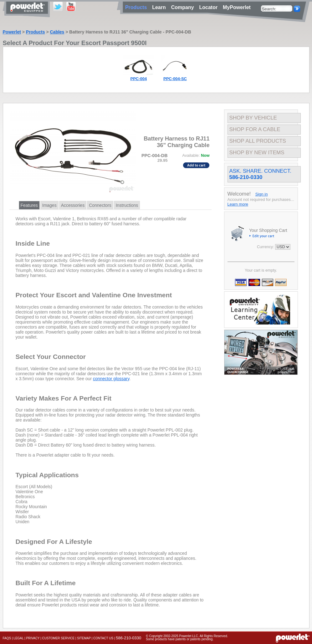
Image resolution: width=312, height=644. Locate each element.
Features (29, 205)
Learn (160, 7)
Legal (18, 638)
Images (49, 205)
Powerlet (12, 32)
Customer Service (59, 638)
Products (36, 32)
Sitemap (84, 638)
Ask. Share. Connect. (260, 174)
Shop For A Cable (255, 129)
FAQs (7, 638)
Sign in (262, 194)
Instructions (127, 205)
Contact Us (103, 638)
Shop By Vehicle (253, 118)
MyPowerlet (237, 7)
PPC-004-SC (175, 79)
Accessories (73, 205)
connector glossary (111, 379)
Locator (210, 7)
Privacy (33, 638)
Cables (57, 32)
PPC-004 (139, 79)
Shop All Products (258, 141)
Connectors (100, 205)
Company (184, 7)
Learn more (238, 204)
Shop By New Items (257, 153)
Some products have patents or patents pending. (180, 639)
